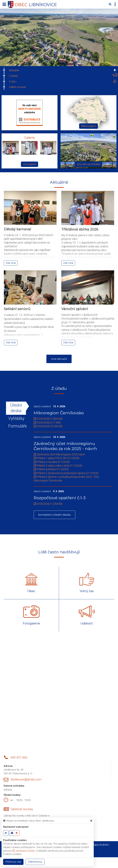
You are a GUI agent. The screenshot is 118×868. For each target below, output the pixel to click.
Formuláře (16, 426)
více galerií (30, 164)
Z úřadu (13, 76)
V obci (13, 81)
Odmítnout (35, 862)
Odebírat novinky (22, 811)
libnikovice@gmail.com (26, 781)
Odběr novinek (17, 87)
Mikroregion (89, 126)
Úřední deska (16, 408)
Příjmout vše (13, 862)
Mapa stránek (100, 846)
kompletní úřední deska (55, 516)
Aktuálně (14, 70)
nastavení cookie (24, 851)
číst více (11, 263)
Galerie (30, 138)
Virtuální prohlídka (89, 164)
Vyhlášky (16, 419)
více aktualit (59, 359)
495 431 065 (19, 759)
